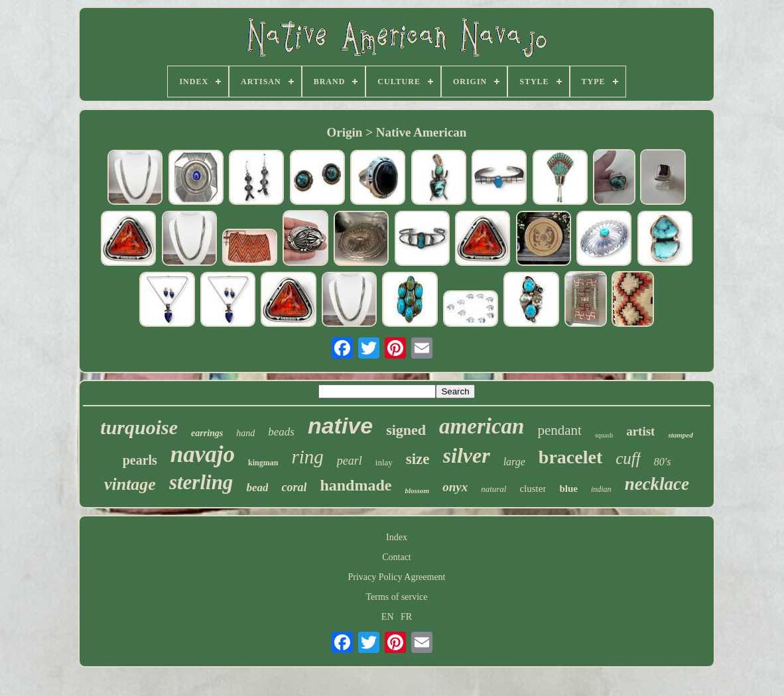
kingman (263, 463)
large (514, 462)
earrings (207, 433)
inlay (384, 462)
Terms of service (396, 597)
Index (397, 537)
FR (406, 617)
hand (245, 433)
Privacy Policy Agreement (397, 577)
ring (307, 457)
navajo (203, 454)
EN (388, 617)
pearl (350, 461)
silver (467, 455)
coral (294, 487)
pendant (559, 430)
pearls (140, 460)
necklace (657, 484)
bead (257, 488)
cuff (628, 458)
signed (406, 430)
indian (601, 489)
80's (663, 462)
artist (640, 431)
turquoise (139, 427)
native (340, 426)
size (418, 459)
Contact (397, 557)
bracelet (570, 457)
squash (604, 435)
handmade (356, 485)
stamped (680, 435)
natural (493, 489)
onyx (455, 487)
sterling (201, 482)
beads (281, 432)
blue (568, 489)
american (482, 426)
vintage (130, 484)
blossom (417, 491)
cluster (533, 489)
